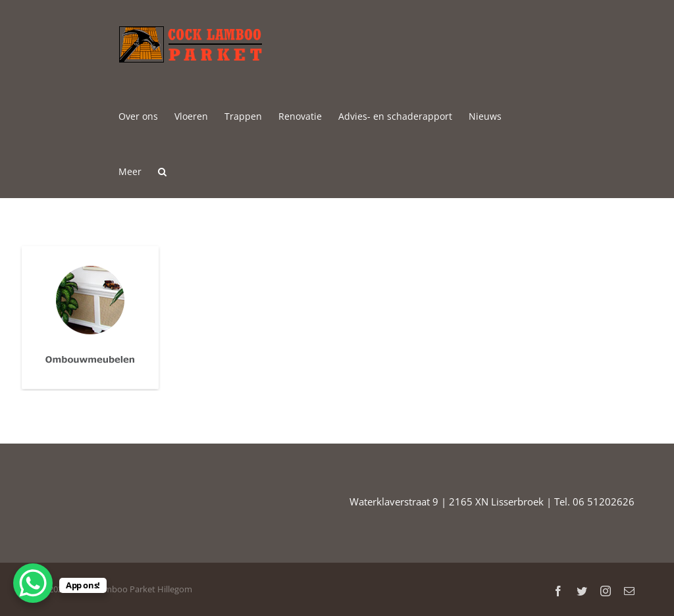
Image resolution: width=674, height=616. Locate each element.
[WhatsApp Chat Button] (33, 583)
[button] (162, 170)
